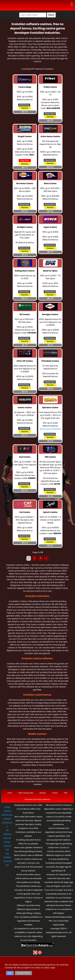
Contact (55, 793)
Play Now (25, 160)
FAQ (66, 793)
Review (25, 108)
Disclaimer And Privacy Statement (37, 799)
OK (10, 973)
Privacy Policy (23, 973)
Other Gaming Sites (26, 793)
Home (10, 793)
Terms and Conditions (50, 429)
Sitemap (42, 793)
